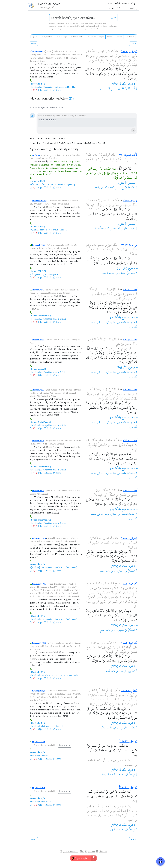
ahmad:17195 (38, 390)
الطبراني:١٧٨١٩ (129, 52)
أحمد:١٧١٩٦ (130, 441)
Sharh (49, 90)
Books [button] (97, 6)
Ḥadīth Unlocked (50, 4)
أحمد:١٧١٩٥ (130, 390)
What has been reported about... (45, 230)
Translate (65, 745)
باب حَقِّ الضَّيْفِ (127, 273)
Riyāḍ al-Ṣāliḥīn (62, 37)
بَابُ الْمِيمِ (105, 89)
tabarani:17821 (39, 584)
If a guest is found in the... (43, 184)
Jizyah (61, 726)
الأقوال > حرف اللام (121, 830)
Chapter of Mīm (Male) (67, 87)
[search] (79, 18)
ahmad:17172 (38, 290)
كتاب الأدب (109, 273)
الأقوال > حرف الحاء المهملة (117, 775)
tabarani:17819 (36, 51)
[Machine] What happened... (43, 726)
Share (58, 90)
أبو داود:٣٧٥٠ (130, 201)
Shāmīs (63, 319)
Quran (82, 6)
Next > (133, 43)
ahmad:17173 (38, 340)
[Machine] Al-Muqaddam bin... (44, 319)
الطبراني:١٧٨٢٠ (129, 538)
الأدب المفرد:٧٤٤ (128, 155)
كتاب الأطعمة (102, 229)
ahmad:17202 (38, 491)
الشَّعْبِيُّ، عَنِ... (127, 671)
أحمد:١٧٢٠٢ (130, 491)
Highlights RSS (89, 852)
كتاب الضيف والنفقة (104, 188)
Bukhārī (110, 37)
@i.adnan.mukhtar (71, 852)
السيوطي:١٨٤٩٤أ (128, 788)
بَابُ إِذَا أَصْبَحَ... (127, 188)
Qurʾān (35, 37)
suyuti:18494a (38, 788)
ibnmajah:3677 (39, 245)
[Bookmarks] (124, 6)
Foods (65, 230)
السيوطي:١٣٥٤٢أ (128, 741)
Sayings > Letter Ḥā (42, 756)
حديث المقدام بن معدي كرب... (118, 322)
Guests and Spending (66, 184)
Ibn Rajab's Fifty (47, 37)
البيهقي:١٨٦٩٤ (129, 691)
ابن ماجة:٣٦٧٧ (129, 245)
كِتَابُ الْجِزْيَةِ (107, 728)
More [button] (112, 6)
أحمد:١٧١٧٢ (130, 290)
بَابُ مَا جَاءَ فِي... (126, 728)
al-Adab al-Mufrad (78, 37)
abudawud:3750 (39, 201)
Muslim (119, 37)
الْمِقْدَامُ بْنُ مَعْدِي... (125, 89)
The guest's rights (39, 274)
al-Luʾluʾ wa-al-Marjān (96, 37)
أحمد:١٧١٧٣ (130, 340)
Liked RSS (103, 852)
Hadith (89, 6)
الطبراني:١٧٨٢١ (129, 584)
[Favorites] (120, 6)
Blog (105, 6)
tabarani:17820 (39, 538)
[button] (135, 6)
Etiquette (54, 274)
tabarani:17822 (39, 643)
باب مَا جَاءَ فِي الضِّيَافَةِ (124, 229)
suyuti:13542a (38, 741)
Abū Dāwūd (130, 37)
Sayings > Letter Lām (42, 801)
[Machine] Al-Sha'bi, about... (44, 675)
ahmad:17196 (38, 441)
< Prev (34, 43)
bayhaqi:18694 (39, 691)
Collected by (35, 143)
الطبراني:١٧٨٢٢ (129, 643)
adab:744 (36, 155)
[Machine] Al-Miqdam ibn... (43, 87)
